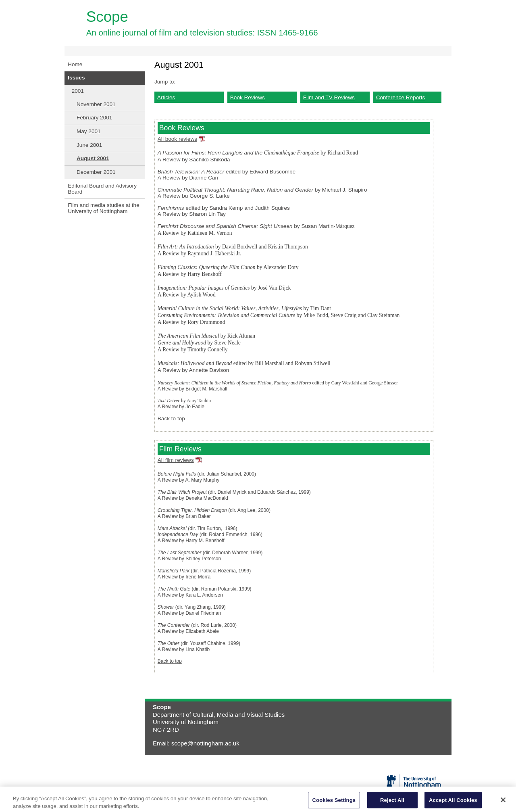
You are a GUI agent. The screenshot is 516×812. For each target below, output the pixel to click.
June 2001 (89, 145)
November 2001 (96, 104)
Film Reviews (180, 449)
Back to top (171, 419)
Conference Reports (401, 97)
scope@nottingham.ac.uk (205, 743)
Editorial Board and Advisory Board (102, 189)
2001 (78, 91)
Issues (76, 78)
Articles (166, 97)
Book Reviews (248, 97)
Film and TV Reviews (329, 97)
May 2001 (89, 131)
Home (75, 64)
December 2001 (96, 172)
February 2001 (94, 118)
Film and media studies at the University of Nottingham (104, 208)
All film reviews (176, 460)
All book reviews (177, 139)
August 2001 (93, 158)
